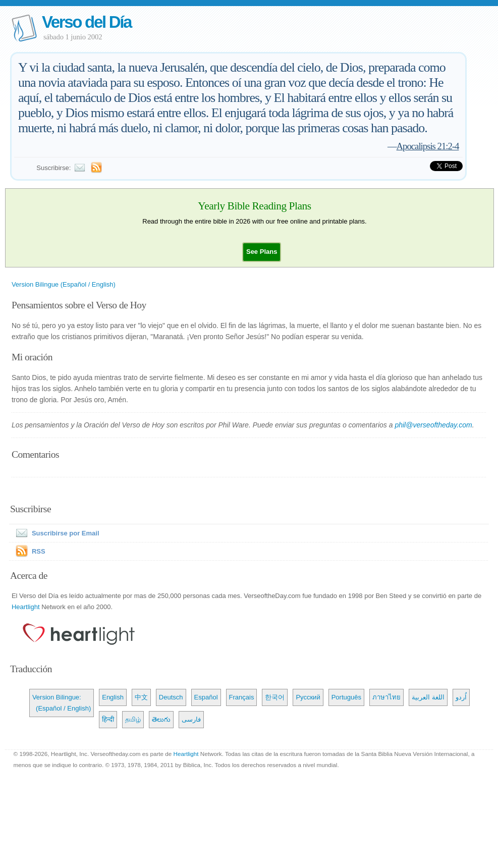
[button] (262, 252)
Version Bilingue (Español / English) (64, 284)
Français (242, 697)
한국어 (275, 697)
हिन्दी (108, 719)
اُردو (461, 697)
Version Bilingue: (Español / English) (62, 703)
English (113, 697)
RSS (39, 551)
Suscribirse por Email (56, 533)
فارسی (191, 719)
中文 (141, 697)
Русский (308, 697)
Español (206, 697)
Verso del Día (87, 22)
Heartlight (26, 607)
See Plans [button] (262, 252)
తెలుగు (161, 719)
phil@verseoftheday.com (433, 425)
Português (346, 697)
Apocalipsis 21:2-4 (428, 146)
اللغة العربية (428, 697)
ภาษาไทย (386, 697)
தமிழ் (133, 719)
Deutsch (171, 697)
